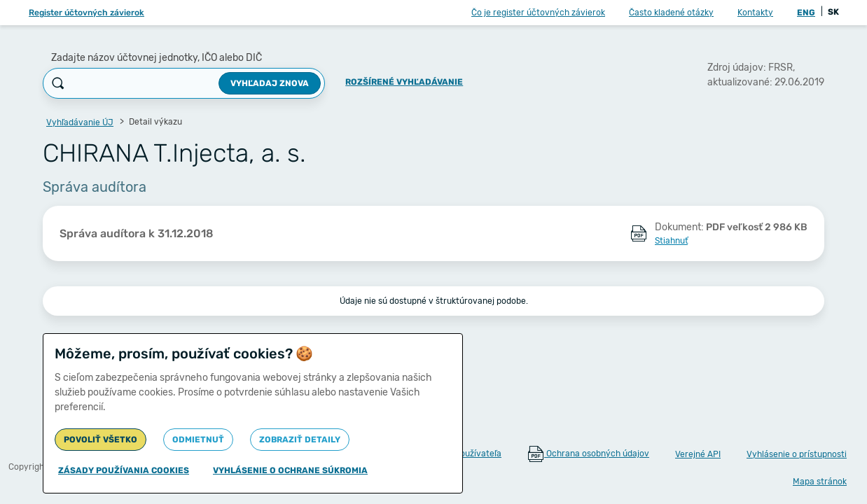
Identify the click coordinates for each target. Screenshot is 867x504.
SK (833, 12)
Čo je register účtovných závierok (538, 13)
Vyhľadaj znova (270, 83)
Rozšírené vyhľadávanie (404, 82)
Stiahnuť (671, 241)
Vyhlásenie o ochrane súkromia (290, 470)
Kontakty (755, 13)
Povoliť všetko (100, 440)
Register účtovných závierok (86, 13)
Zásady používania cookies (124, 470)
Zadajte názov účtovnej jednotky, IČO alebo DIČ (157, 58)
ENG (806, 13)
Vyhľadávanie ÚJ (80, 122)
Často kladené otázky (671, 13)
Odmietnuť (198, 440)
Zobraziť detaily (300, 440)
